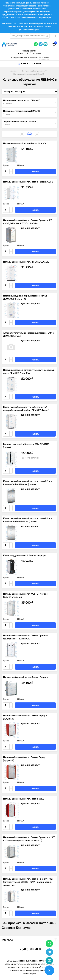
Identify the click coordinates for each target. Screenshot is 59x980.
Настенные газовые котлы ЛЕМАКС (21, 111)
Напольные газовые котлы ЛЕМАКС (22, 101)
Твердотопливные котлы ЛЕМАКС (21, 122)
